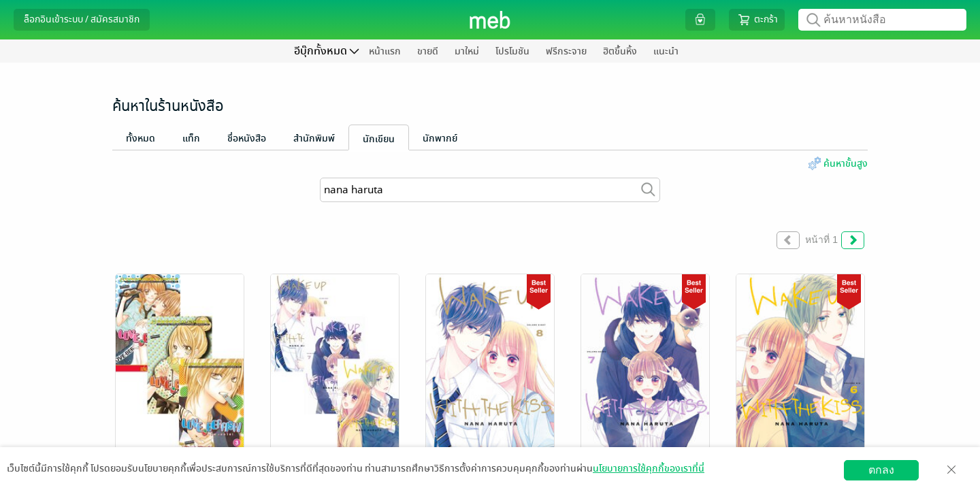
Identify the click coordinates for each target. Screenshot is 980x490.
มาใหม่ (467, 51)
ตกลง (881, 470)
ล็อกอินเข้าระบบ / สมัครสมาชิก (82, 19)
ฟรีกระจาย (566, 51)
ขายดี (428, 51)
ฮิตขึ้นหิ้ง (620, 51)
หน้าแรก (385, 51)
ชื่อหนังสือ (247, 138)
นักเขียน (379, 139)
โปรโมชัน (512, 51)
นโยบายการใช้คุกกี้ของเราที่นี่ (649, 469)
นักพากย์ (440, 138)
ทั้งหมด (141, 138)
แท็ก (191, 138)
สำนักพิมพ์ (314, 138)
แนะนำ (666, 51)
